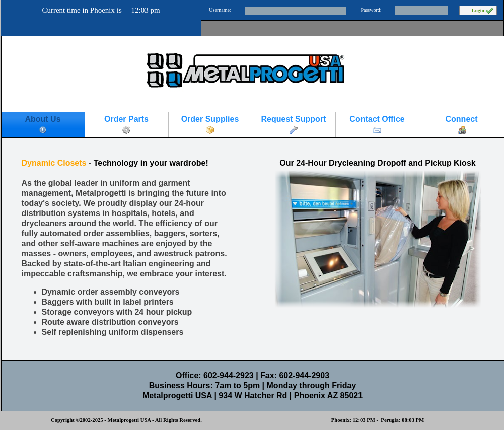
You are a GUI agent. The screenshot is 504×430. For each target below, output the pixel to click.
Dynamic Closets (54, 163)
